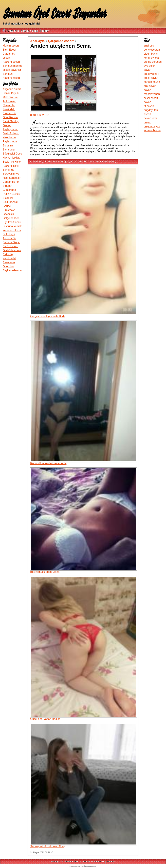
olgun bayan (36, 162)
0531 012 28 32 (40, 115)
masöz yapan (109, 162)
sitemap (111, 862)
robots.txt (99, 862)
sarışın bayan (94, 162)
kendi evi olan (50, 162)
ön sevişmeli (80, 162)
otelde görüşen (65, 162)
